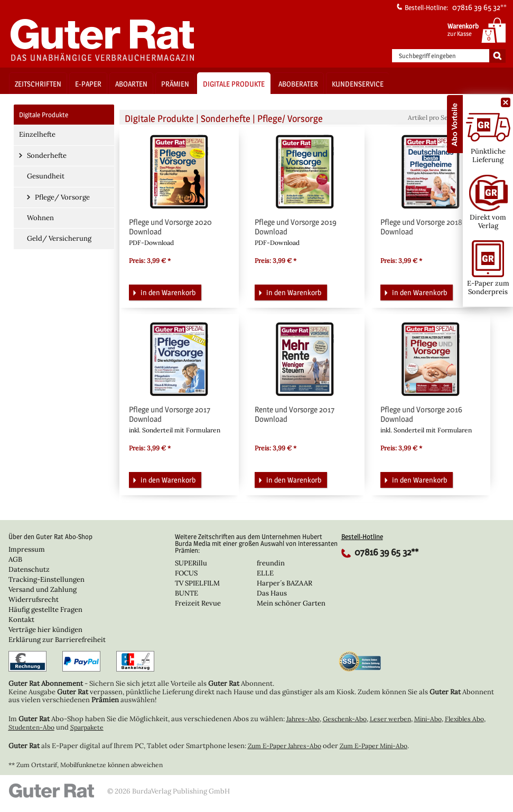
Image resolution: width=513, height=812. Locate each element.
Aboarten (131, 84)
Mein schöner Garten (291, 603)
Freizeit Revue (198, 603)
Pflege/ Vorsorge (62, 197)
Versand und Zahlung (43, 589)
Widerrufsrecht (34, 599)
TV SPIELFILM (197, 583)
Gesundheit (46, 176)
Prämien (175, 84)
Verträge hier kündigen (45, 630)
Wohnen (40, 218)
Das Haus (272, 593)
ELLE (265, 573)
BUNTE (186, 593)
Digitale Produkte (234, 84)
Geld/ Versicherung (59, 238)
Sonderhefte (47, 155)
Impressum (27, 549)
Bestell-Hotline (362, 536)
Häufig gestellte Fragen (45, 610)
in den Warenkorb (163, 291)
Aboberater (298, 84)
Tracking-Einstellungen (46, 579)
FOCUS (186, 573)
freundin (271, 563)
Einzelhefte (37, 134)
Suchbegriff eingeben (427, 56)
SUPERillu (191, 563)
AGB (15, 559)
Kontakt (21, 620)
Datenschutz (29, 569)
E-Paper (88, 84)
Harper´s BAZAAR (285, 583)
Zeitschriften (38, 84)
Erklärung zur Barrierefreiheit (57, 640)
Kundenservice (358, 84)
